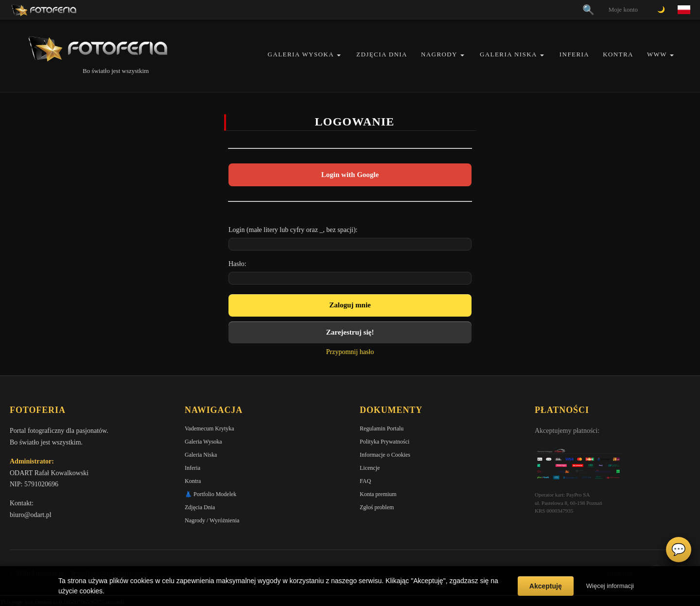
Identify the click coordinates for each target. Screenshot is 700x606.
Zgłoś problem (377, 507)
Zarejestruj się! (350, 332)
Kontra (618, 54)
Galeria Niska (508, 54)
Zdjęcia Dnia (382, 54)
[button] (339, 55)
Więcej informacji (610, 586)
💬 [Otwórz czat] (679, 550)
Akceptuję (546, 586)
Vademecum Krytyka (210, 428)
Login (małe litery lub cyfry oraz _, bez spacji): (293, 230)
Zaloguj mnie (350, 305)
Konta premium (378, 494)
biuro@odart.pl (31, 515)
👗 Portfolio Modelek (210, 494)
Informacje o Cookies (385, 455)
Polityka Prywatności (385, 442)
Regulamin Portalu (382, 428)
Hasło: (237, 264)
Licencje (370, 468)
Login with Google (350, 175)
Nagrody (439, 54)
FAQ (365, 481)
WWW (657, 54)
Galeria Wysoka (301, 54)
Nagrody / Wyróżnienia (212, 520)
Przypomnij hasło (350, 352)
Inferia (574, 54)
